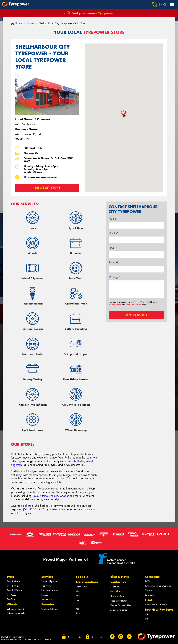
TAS (78, 613)
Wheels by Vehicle (16, 613)
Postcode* (115, 262)
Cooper (64, 496)
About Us (117, 596)
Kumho (44, 496)
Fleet (148, 600)
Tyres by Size (13, 586)
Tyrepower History (119, 601)
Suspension (47, 599)
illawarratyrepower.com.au (40, 177)
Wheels (12, 604)
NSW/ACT (81, 587)
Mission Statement (119, 610)
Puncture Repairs (50, 590)
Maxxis (54, 496)
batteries (79, 461)
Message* (115, 277)
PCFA (148, 581)
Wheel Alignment (50, 581)
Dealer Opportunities (121, 605)
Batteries (48, 604)
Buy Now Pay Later (159, 610)
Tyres (11, 577)
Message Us (31, 153)
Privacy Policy (115, 305)
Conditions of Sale (32, 640)
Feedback (115, 587)
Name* (113, 219)
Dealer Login (97, 637)
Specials (82, 577)
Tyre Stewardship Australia (158, 586)
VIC (78, 591)
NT (77, 609)
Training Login (74, 637)
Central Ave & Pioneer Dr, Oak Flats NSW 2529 (48, 160)
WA (78, 596)
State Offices (117, 591)
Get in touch (137, 315)
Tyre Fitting (46, 586)
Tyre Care (11, 595)
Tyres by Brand (14, 581)
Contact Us (118, 582)
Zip (147, 619)
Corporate (152, 577)
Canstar (149, 590)
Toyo (35, 496)
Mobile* (114, 233)
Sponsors (149, 595)
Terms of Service (134, 305)
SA (77, 600)
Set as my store (47, 188)
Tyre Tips (11, 599)
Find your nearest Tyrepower (93, 13)
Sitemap (47, 640)
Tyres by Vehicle (15, 590)
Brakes (45, 595)
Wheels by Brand (15, 609)
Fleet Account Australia (156, 605)
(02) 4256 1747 (33, 148)
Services (47, 577)
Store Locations (87, 582)
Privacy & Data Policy (11, 640)
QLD (78, 605)
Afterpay (149, 614)
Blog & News (120, 577)
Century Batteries (50, 609)
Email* (113, 248)
